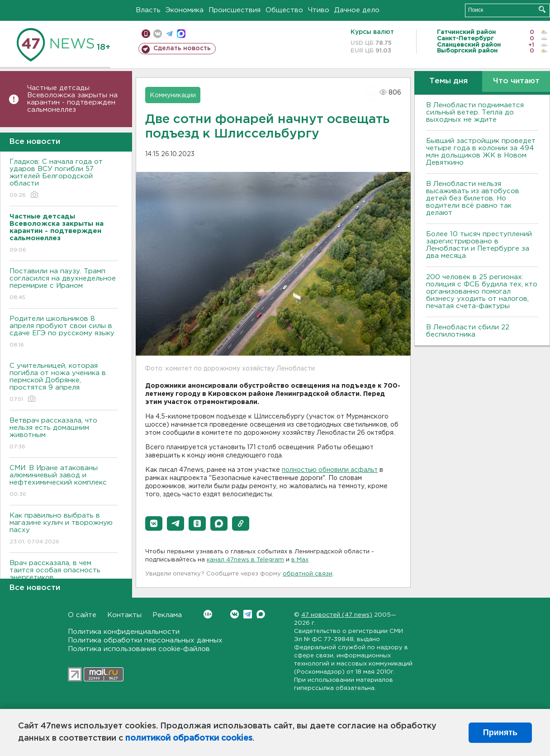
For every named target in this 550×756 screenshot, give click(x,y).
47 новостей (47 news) (337, 615)
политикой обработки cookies (189, 738)
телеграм (169, 34)
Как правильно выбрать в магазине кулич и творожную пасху (64, 529)
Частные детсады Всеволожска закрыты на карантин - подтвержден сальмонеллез (72, 99)
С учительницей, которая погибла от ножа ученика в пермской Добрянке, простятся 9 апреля (64, 383)
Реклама (167, 615)
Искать (542, 9)
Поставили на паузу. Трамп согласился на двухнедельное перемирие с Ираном (64, 285)
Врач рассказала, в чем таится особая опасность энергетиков (64, 577)
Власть (148, 10)
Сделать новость (182, 48)
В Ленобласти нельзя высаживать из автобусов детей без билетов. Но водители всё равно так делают (473, 198)
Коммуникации (173, 95)
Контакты (124, 615)
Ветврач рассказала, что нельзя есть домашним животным (64, 434)
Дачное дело (357, 10)
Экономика (185, 10)
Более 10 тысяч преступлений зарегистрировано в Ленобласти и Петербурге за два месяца (479, 245)
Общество (284, 10)
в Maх (300, 560)
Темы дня (448, 81)
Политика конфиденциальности (124, 632)
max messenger (181, 34)
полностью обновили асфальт (330, 470)
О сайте (82, 615)
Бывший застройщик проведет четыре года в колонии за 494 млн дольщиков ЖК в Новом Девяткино (481, 152)
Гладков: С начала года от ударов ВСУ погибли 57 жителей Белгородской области (64, 179)
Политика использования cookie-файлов (139, 649)
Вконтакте (208, 614)
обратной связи (308, 574)
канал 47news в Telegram (245, 560)
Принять (500, 732)
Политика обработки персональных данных (145, 640)
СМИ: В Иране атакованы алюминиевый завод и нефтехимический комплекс (64, 482)
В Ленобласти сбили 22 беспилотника (468, 331)
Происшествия (235, 10)
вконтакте (158, 34)
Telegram (248, 614)
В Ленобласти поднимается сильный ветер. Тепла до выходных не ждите (475, 112)
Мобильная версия (146, 34)
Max (261, 614)
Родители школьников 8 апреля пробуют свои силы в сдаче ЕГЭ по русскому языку (64, 332)
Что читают (516, 81)
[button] (154, 523)
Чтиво (319, 10)
